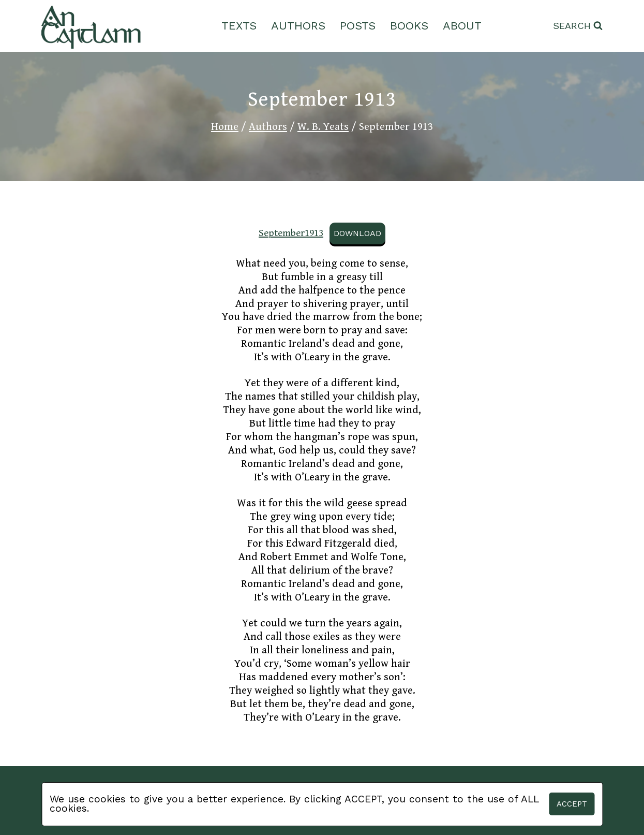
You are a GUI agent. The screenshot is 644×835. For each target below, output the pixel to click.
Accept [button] (572, 804)
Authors (298, 26)
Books (409, 26)
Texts (239, 26)
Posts (358, 26)
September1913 (291, 233)
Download (357, 233)
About (462, 26)
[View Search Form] (578, 26)
